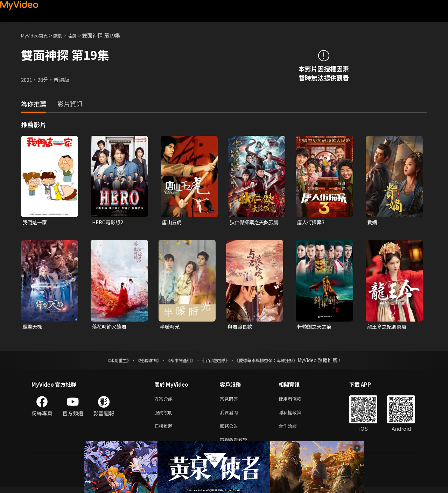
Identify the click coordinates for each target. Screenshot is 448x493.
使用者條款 (296, 400)
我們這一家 (36, 222)
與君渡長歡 (241, 327)
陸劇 (79, 35)
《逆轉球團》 (140, 361)
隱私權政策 (296, 415)
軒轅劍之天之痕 (316, 327)
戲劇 (63, 35)
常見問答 (230, 400)
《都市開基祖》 (177, 361)
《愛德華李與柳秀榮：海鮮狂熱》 (275, 361)
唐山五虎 (173, 222)
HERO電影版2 (109, 222)
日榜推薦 (165, 430)
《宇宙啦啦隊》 (216, 361)
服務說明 (165, 415)
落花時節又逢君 (110, 327)
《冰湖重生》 (106, 361)
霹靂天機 (33, 327)
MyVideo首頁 (37, 35)
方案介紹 (165, 400)
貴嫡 (372, 222)
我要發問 (230, 415)
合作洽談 (293, 430)
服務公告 (230, 430)
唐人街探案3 (312, 222)
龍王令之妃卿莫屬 (388, 327)
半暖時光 (170, 327)
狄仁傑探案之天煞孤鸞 (253, 223)
